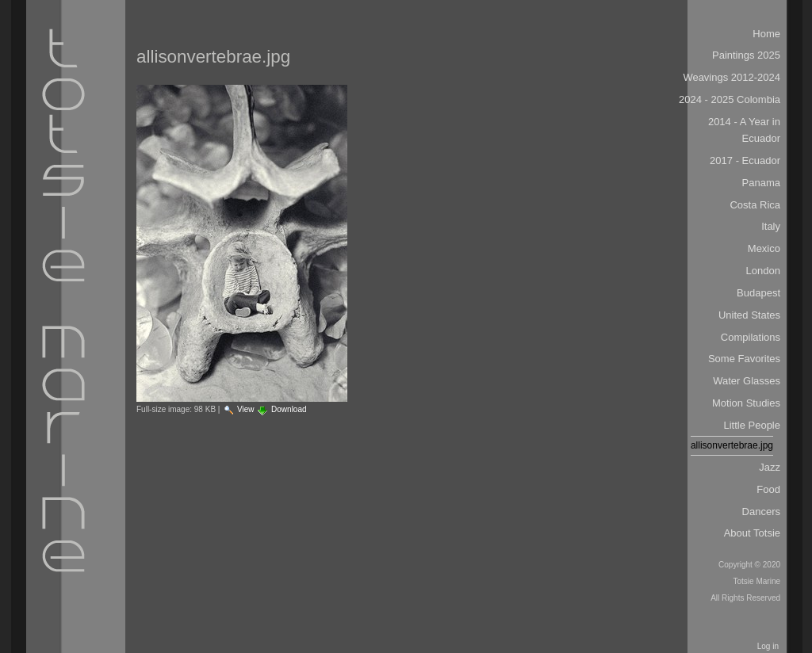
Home (766, 34)
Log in (768, 646)
